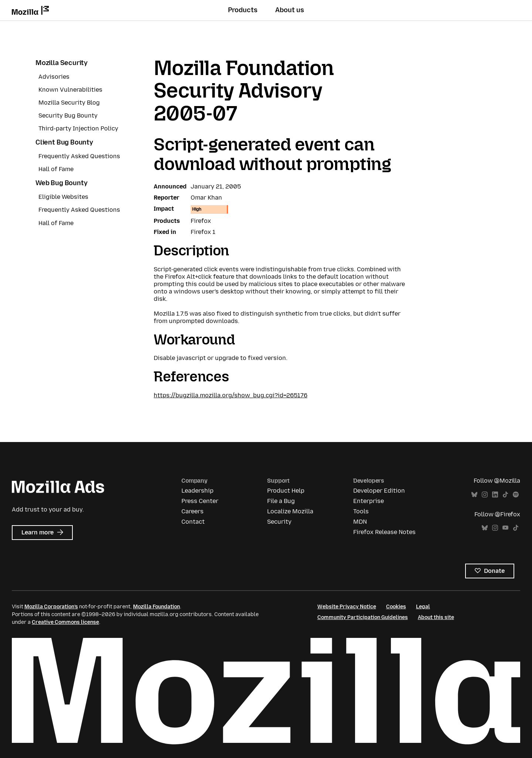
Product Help (286, 491)
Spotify (516, 495)
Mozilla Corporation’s (51, 607)
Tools (361, 511)
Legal (423, 607)
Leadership (197, 491)
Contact (193, 522)
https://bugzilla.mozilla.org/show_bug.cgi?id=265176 (231, 395)
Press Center (200, 501)
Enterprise (369, 501)
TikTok (505, 495)
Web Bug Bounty (61, 183)
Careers (192, 511)
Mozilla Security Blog (69, 103)
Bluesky (474, 495)
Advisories (54, 77)
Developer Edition (379, 491)
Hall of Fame (56, 169)
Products (243, 10)
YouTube (505, 528)
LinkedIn (495, 495)
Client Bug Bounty (64, 142)
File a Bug (281, 501)
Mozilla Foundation (156, 607)
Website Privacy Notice (347, 607)
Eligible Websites (63, 197)
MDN (360, 522)
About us (290, 10)
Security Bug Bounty (68, 115)
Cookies (396, 607)
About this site (436, 617)
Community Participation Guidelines (363, 617)
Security (279, 522)
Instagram (485, 495)
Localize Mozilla (290, 511)
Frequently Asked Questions (79, 156)
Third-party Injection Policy (78, 128)
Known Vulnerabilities (70, 90)
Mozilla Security (62, 63)
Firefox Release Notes (384, 532)
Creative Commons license (65, 622)
